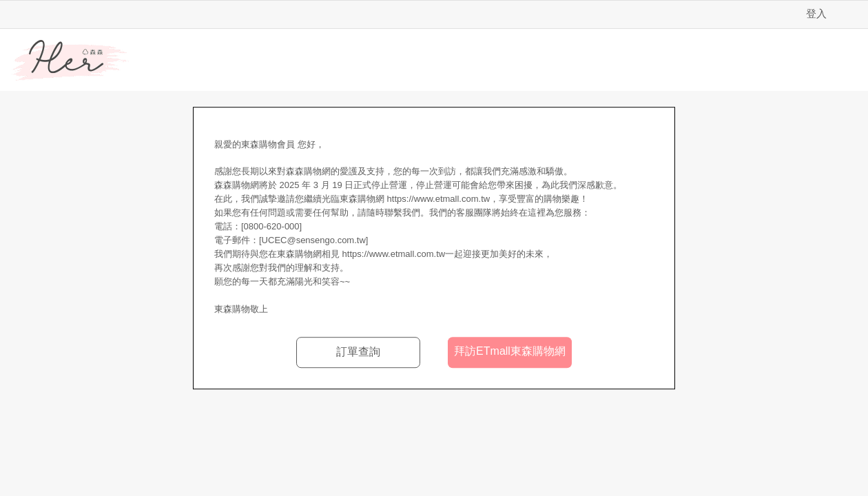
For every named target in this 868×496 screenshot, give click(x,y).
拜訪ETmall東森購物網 (510, 351)
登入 (816, 13)
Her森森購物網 (70, 61)
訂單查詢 (358, 352)
